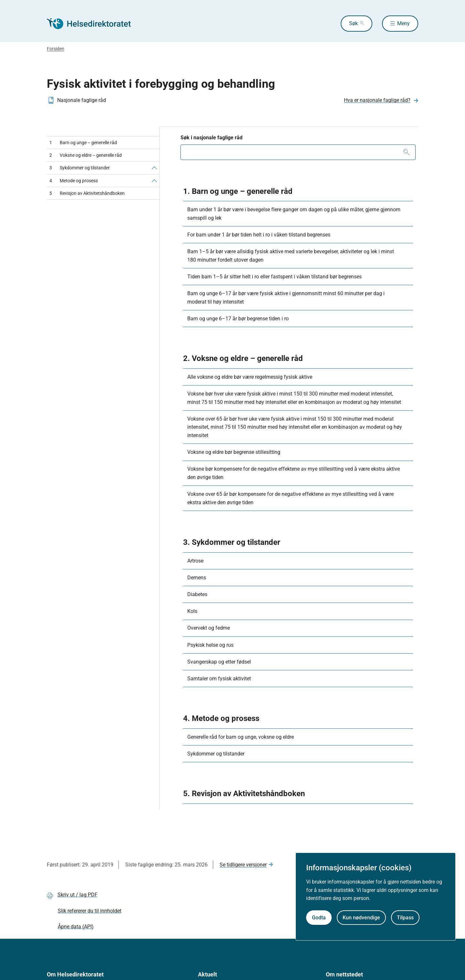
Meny (403, 23)
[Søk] (406, 152)
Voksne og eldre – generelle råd (86, 155)
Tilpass (405, 918)
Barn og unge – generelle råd (83, 143)
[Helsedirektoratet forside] (93, 24)
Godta (319, 918)
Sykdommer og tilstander (80, 168)
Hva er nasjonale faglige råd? (377, 100)
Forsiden (56, 49)
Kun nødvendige (361, 918)
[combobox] (298, 152)
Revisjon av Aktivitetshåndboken (87, 193)
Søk (353, 23)
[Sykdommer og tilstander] (154, 168)
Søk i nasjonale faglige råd (212, 138)
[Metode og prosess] (154, 181)
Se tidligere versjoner (243, 865)
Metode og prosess (74, 181)
